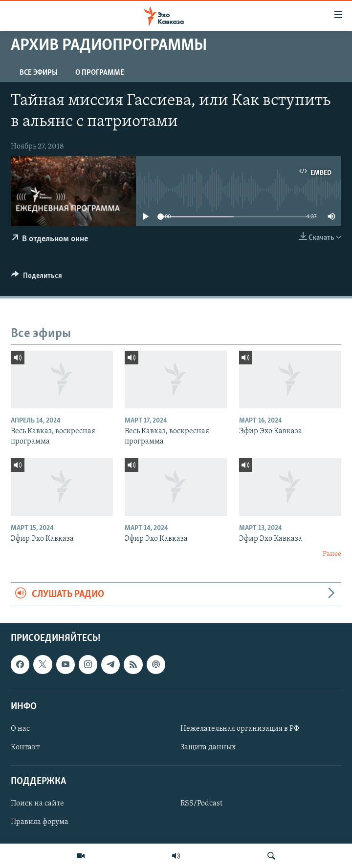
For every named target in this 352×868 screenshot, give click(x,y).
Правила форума (40, 823)
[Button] (37, 278)
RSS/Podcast (201, 804)
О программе (100, 73)
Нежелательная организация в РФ (240, 729)
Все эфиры (39, 73)
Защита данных (208, 747)
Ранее (332, 554)
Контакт (25, 747)
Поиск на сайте (37, 804)
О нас (20, 729)
